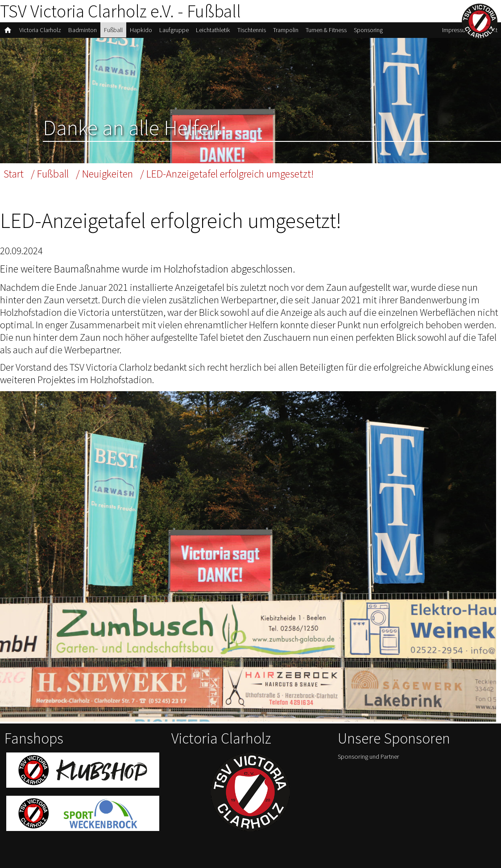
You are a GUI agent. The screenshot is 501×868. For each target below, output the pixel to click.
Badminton (83, 30)
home (8, 30)
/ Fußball (50, 174)
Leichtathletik (213, 30)
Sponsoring (368, 30)
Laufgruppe (174, 30)
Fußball (113, 30)
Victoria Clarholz (40, 30)
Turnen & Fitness (326, 30)
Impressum (456, 30)
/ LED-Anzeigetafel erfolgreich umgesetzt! (227, 174)
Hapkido (141, 30)
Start (14, 174)
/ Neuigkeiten (104, 174)
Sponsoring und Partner (369, 756)
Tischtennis (252, 30)
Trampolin (286, 30)
